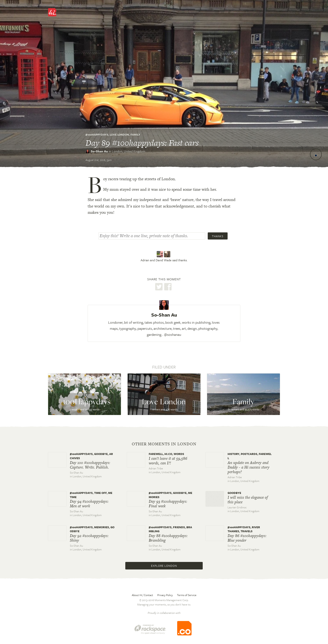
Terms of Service (187, 595)
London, (129, 151)
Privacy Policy (165, 595)
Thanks (218, 236)
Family (135, 135)
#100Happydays (97, 135)
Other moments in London (164, 444)
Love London (119, 135)
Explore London (164, 566)
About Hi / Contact (142, 595)
